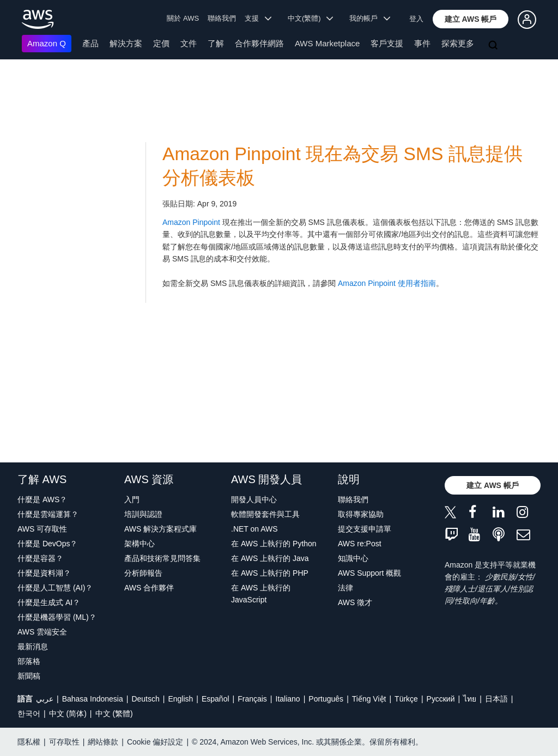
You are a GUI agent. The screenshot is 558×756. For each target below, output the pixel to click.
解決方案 (126, 43)
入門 (132, 499)
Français (252, 699)
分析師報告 (143, 573)
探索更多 (458, 43)
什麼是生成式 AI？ (49, 602)
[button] (471, 19)
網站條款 (103, 742)
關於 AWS (183, 18)
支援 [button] (258, 18)
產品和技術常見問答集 (162, 558)
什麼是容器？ (40, 558)
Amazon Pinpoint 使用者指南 (387, 283)
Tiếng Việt (369, 699)
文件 (189, 43)
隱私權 (29, 742)
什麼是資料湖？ (44, 573)
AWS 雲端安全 (42, 632)
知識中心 (353, 558)
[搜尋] (494, 46)
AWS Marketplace (327, 43)
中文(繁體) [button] (311, 18)
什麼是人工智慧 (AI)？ (55, 588)
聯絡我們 (222, 18)
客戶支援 (387, 43)
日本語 (496, 699)
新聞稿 (29, 676)
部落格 (29, 661)
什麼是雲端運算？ (48, 514)
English (180, 699)
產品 (90, 43)
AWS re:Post (360, 544)
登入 (416, 19)
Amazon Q (47, 43)
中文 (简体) (68, 714)
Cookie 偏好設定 (155, 742)
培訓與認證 (143, 514)
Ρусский (441, 699)
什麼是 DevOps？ (47, 544)
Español (216, 699)
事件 (422, 43)
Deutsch (145, 699)
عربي (45, 699)
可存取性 (64, 742)
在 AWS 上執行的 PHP (270, 573)
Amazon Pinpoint (191, 222)
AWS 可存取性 (42, 529)
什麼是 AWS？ (42, 499)
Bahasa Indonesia (93, 699)
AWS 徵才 (355, 602)
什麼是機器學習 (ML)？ (57, 617)
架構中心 (139, 544)
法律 (345, 588)
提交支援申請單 (365, 529)
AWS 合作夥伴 (149, 588)
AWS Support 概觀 (369, 573)
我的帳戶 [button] (370, 18)
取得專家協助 (361, 514)
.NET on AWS (254, 529)
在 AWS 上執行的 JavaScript (261, 594)
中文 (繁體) (114, 714)
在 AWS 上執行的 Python (274, 544)
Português (326, 699)
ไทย (470, 699)
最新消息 (33, 647)
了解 (216, 43)
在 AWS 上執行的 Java (270, 558)
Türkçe (406, 699)
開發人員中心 (254, 499)
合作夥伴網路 (259, 43)
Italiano (288, 699)
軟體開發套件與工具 (265, 514)
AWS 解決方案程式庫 (160, 529)
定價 (161, 43)
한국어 (29, 714)
